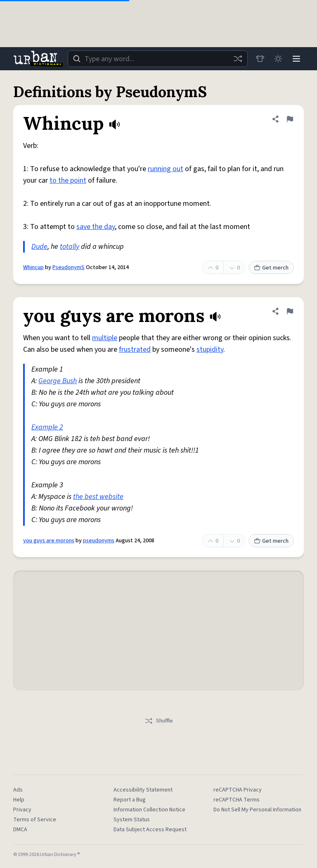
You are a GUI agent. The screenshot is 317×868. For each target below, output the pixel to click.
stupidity (210, 349)
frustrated (135, 349)
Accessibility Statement (143, 790)
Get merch (271, 268)
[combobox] (158, 59)
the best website (98, 497)
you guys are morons (49, 541)
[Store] (260, 59)
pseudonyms (99, 541)
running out (166, 169)
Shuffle (159, 721)
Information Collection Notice (149, 810)
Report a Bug (130, 800)
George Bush (58, 381)
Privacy (22, 810)
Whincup (33, 267)
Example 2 (47, 427)
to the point (68, 180)
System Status (132, 820)
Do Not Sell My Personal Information (257, 810)
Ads (18, 790)
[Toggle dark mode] (278, 59)
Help (19, 800)
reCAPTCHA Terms (237, 800)
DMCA (20, 830)
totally (70, 247)
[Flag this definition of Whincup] (290, 119)
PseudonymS (69, 267)
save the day (96, 227)
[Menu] (296, 59)
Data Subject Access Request (150, 830)
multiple (105, 338)
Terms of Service (35, 820)
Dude (39, 247)
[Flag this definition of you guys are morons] (290, 311)
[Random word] (238, 59)
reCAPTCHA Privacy (238, 790)
